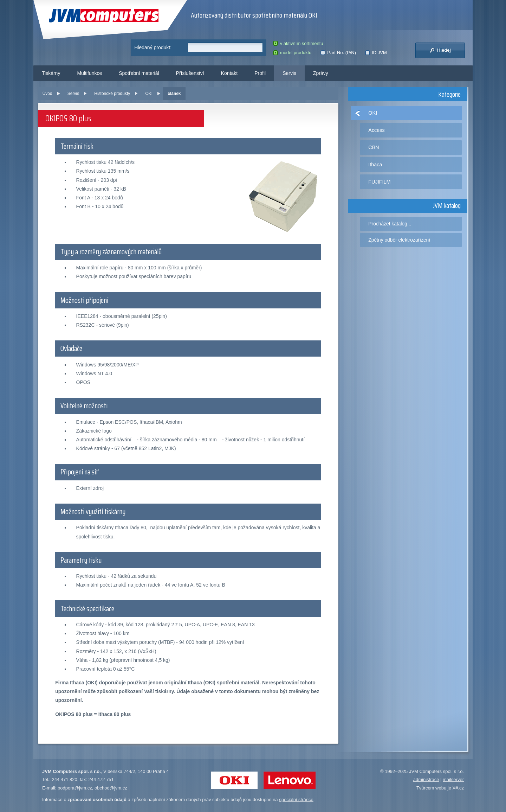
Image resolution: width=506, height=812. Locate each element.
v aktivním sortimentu (298, 43)
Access (376, 130)
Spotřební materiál (139, 73)
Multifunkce (89, 73)
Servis (289, 73)
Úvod (47, 94)
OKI (149, 94)
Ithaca (375, 165)
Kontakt (229, 73)
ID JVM (376, 53)
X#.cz (458, 788)
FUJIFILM (379, 182)
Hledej (440, 50)
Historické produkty (112, 94)
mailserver (453, 779)
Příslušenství (190, 73)
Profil (260, 73)
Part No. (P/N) (338, 53)
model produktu (292, 53)
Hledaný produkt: (153, 47)
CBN (374, 147)
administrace (426, 779)
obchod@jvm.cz (111, 788)
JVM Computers (104, 16)
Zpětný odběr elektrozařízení (399, 240)
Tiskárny (51, 73)
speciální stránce (296, 800)
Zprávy (321, 73)
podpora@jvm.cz (75, 788)
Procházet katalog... (390, 224)
